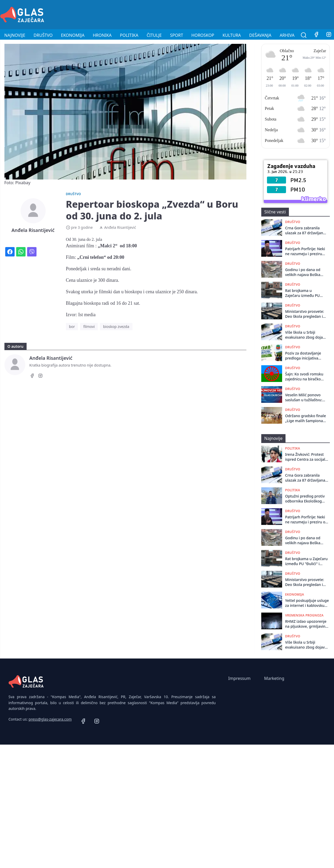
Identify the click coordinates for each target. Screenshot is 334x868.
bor (72, 327)
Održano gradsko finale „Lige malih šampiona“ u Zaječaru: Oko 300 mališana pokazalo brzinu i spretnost (306, 418)
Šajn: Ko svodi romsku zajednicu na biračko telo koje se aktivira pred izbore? (304, 377)
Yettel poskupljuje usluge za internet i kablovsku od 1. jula (307, 603)
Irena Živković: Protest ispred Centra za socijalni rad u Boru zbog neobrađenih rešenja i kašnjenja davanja (307, 457)
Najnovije (15, 35)
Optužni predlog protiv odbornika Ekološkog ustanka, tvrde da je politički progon (305, 499)
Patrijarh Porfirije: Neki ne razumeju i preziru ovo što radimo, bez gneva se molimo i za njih (305, 251)
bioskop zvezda (116, 327)
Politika (129, 35)
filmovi (89, 327)
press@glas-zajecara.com (50, 719)
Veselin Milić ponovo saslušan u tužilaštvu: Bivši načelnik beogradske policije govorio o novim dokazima (304, 397)
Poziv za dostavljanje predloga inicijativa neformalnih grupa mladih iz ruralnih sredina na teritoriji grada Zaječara (303, 356)
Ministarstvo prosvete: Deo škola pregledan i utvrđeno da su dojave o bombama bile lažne (305, 314)
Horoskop (203, 35)
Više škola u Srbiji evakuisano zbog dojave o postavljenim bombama (306, 335)
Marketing (274, 678)
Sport (177, 35)
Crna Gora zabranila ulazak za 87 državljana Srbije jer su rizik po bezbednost (305, 231)
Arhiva (287, 35)
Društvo (43, 35)
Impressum (239, 678)
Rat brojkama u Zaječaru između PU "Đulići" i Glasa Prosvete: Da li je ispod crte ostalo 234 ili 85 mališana (305, 293)
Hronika (102, 35)
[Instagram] (40, 376)
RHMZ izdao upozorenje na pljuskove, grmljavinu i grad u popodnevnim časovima (308, 624)
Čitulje (154, 35)
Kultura (232, 35)
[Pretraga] (304, 35)
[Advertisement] (239, 14)
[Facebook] (316, 35)
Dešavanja (260, 35)
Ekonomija (73, 35)
